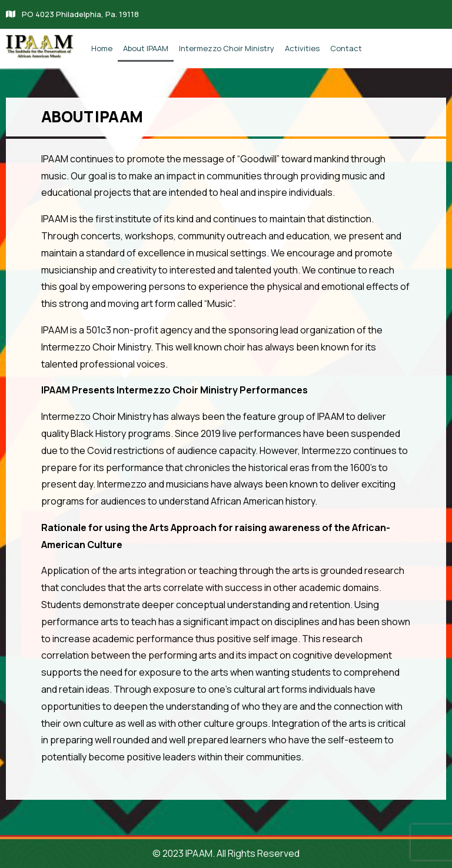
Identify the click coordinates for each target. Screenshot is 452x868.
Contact (346, 48)
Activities (302, 48)
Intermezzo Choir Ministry (227, 48)
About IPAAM (146, 48)
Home (102, 48)
